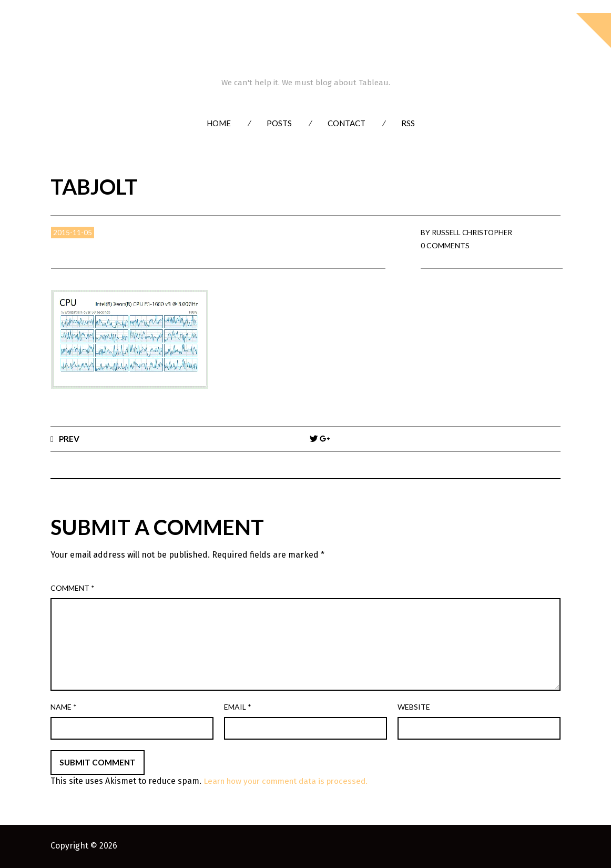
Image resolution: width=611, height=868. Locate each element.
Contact (347, 123)
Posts (279, 123)
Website (414, 707)
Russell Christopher (473, 232)
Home (219, 123)
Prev (69, 438)
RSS (408, 123)
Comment (73, 588)
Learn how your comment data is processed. (290, 781)
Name (64, 707)
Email (238, 707)
